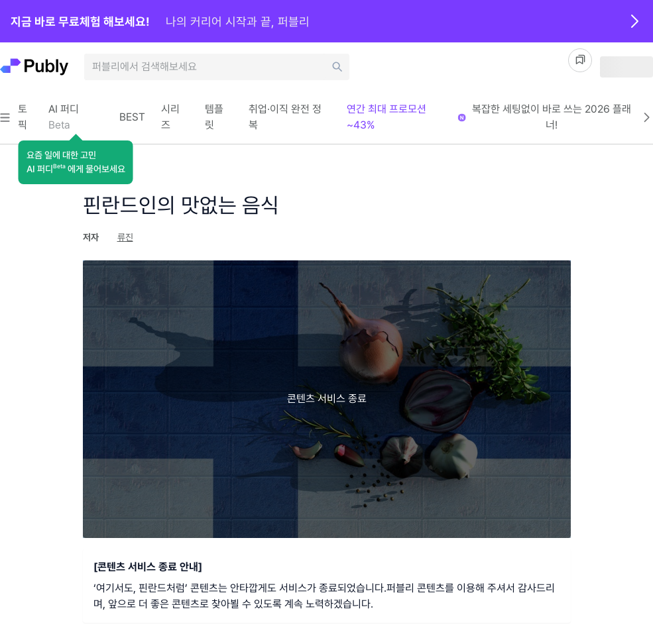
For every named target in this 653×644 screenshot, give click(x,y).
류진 (125, 237)
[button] (76, 162)
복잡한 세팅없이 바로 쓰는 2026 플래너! (563, 117)
